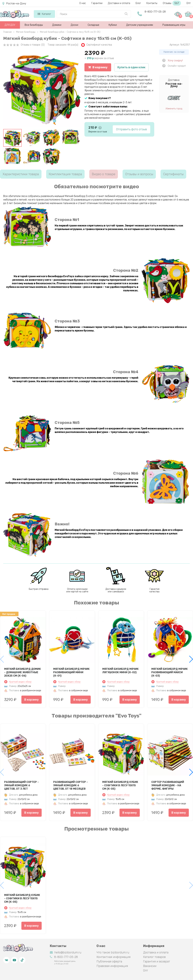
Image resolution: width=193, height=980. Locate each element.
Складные (93, 25)
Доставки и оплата (119, 3)
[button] (191, 659)
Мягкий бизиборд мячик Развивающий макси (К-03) (170, 672)
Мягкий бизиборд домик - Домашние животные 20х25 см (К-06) (23, 672)
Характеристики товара (21, 174)
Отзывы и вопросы (139, 174)
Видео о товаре (104, 174)
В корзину (98, 67)
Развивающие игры (174, 25)
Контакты (152, 3)
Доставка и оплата (156, 952)
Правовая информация (112, 966)
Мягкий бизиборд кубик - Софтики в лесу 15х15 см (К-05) (120, 785)
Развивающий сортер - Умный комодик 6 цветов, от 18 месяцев (71, 785)
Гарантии (97, 3)
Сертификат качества (97, 45)
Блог (138, 3)
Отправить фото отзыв (131, 129)
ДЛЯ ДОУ (10, 25)
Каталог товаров (154, 957)
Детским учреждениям (140, 25)
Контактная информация (113, 957)
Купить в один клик (131, 67)
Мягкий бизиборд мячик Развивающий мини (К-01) (71, 672)
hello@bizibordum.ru (66, 952)
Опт (188, 3)
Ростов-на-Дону (14, 4)
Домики (57, 25)
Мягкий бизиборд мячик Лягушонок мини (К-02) (120, 671)
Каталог (44, 14)
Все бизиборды (34, 25)
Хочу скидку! (175, 60)
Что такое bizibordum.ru (113, 952)
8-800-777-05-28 (155, 12)
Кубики (113, 25)
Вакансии (150, 966)
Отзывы (172, 3)
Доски (74, 25)
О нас (83, 3)
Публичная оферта (109, 961)
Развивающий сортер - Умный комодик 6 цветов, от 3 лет (21, 785)
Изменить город (174, 109)
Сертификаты (173, 174)
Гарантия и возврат (157, 961)
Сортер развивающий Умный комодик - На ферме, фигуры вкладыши (168, 785)
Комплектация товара (65, 174)
